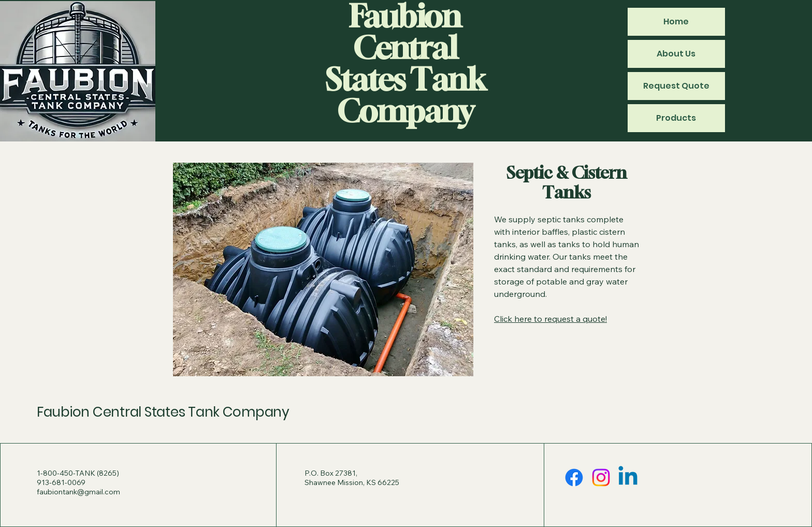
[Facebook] (574, 478)
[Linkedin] (628, 478)
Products (676, 118)
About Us (676, 54)
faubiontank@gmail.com (78, 492)
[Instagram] (601, 478)
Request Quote (676, 86)
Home (676, 22)
